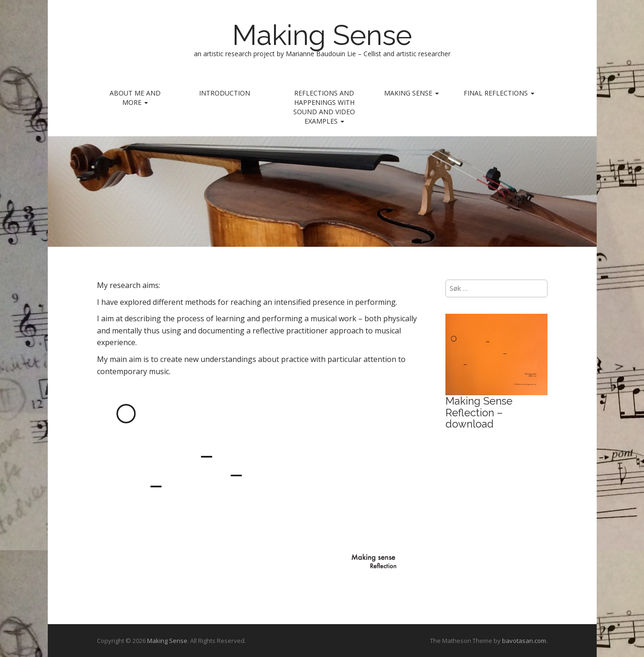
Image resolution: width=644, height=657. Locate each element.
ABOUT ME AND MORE (135, 98)
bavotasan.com (524, 641)
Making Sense (322, 35)
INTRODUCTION (225, 93)
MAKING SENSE (411, 93)
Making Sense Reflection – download (479, 412)
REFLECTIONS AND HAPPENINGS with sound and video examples (324, 107)
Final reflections (499, 93)
